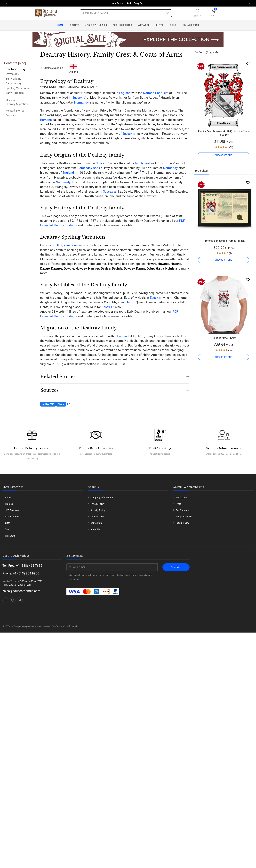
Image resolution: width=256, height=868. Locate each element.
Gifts (160, 25)
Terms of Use (97, 517)
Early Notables (15, 93)
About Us (95, 529)
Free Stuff (10, 536)
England (125, 93)
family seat (143, 163)
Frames (9, 504)
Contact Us (96, 523)
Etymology (12, 74)
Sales (8, 529)
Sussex (77, 98)
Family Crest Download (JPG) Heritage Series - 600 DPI (224, 133)
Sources (11, 115)
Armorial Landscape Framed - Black (224, 241)
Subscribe (176, 567)
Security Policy (98, 510)
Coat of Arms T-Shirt (224, 338)
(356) (230, 147)
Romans (46, 120)
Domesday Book (89, 168)
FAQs (178, 504)
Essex (154, 298)
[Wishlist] (248, 64)
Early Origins (13, 79)
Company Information (102, 498)
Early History (14, 83)
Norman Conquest (156, 93)
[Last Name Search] (126, 13)
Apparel (144, 25)
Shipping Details (184, 517)
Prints (75, 25)
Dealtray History (16, 69)
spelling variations (65, 245)
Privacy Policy (97, 504)
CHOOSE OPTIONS (224, 155)
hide (22, 63)
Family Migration (18, 104)
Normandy (81, 102)
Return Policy (182, 523)
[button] (115, 375)
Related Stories (15, 111)
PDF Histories (122, 25)
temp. (131, 302)
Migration (11, 100)
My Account (191, 25)
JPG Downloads (96, 25)
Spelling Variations (17, 88)
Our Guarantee (183, 510)
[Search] (168, 13)
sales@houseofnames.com (21, 591)
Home (60, 25)
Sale (173, 25)
